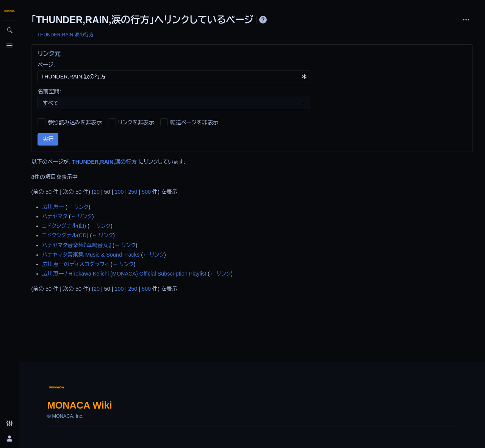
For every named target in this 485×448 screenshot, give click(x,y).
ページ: (46, 65)
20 (97, 192)
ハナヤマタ (55, 216)
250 (133, 192)
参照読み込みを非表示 (75, 122)
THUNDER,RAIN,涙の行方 (65, 35)
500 (146, 192)
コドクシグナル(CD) (65, 235)
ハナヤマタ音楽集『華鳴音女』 (77, 245)
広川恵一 (53, 207)
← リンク (78, 207)
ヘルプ (263, 20)
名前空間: (49, 91)
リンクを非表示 (136, 122)
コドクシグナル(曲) (64, 226)
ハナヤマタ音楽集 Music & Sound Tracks (91, 255)
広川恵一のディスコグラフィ (76, 264)
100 (119, 192)
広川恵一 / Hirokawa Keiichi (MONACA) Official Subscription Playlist (124, 274)
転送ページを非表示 (194, 122)
